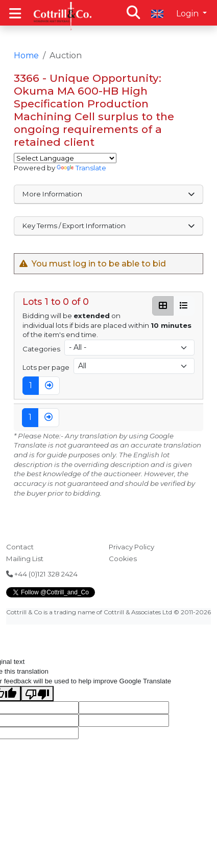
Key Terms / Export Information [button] (109, 226)
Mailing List (25, 559)
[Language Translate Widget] (65, 158)
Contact (20, 547)
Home (26, 55)
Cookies (123, 559)
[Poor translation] (37, 694)
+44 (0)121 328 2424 (42, 574)
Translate (81, 168)
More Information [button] (109, 194)
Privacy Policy (131, 547)
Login (188, 14)
